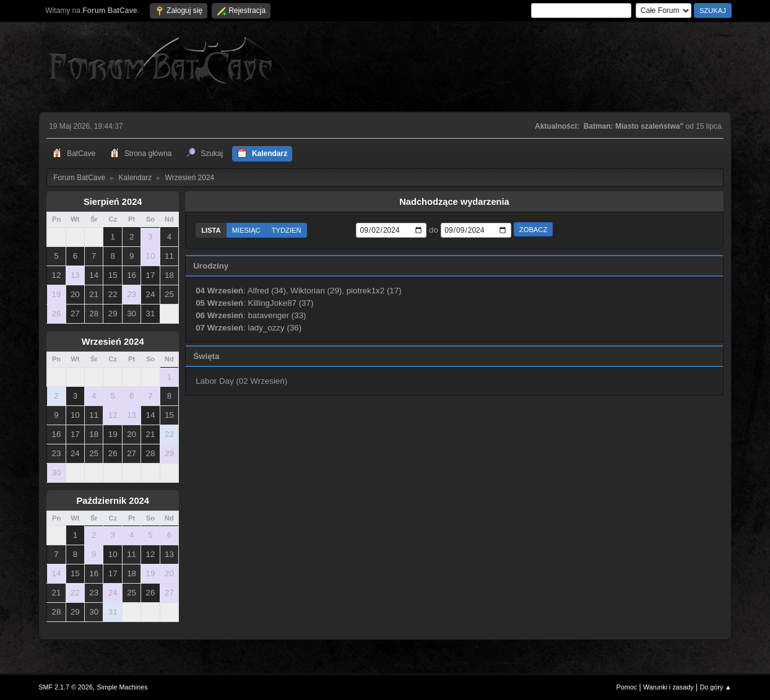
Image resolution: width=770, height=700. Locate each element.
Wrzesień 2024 (113, 342)
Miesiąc (246, 230)
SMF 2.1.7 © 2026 (66, 687)
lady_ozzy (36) (275, 328)
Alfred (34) (267, 291)
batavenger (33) (277, 315)
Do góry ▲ (715, 687)
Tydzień (287, 230)
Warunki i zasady (668, 687)
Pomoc (627, 687)
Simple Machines (123, 687)
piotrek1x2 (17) (374, 291)
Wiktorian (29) (316, 291)
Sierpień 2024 (113, 202)
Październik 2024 (113, 501)
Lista (211, 230)
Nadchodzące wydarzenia (454, 202)
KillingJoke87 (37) (280, 303)
